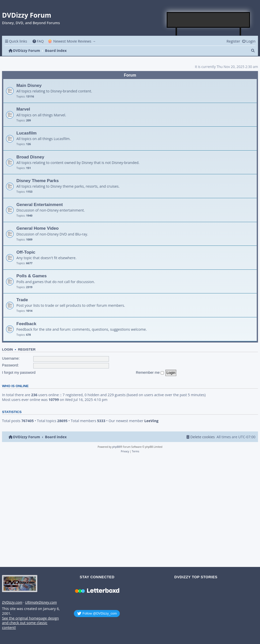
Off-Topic (26, 252)
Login (7, 349)
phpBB (116, 447)
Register (27, 349)
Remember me (150, 372)
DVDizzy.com (12, 602)
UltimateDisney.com (41, 602)
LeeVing (151, 421)
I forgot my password (19, 372)
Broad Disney (30, 157)
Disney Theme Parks (38, 181)
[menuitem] (38, 41)
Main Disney (29, 85)
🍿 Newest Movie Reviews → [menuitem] (72, 41)
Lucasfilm (26, 133)
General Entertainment (40, 205)
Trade (22, 300)
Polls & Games (32, 276)
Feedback (26, 324)
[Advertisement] (209, 20)
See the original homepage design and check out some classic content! (30, 623)
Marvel (23, 109)
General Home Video (38, 228)
